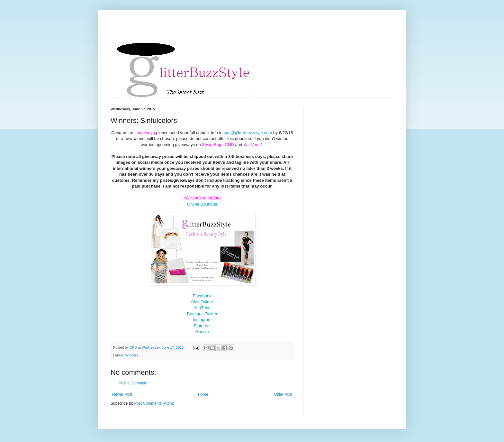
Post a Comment (133, 383)
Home (203, 394)
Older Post (283, 394)
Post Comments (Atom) (154, 403)
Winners (132, 355)
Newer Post (122, 394)
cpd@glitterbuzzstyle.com (248, 133)
